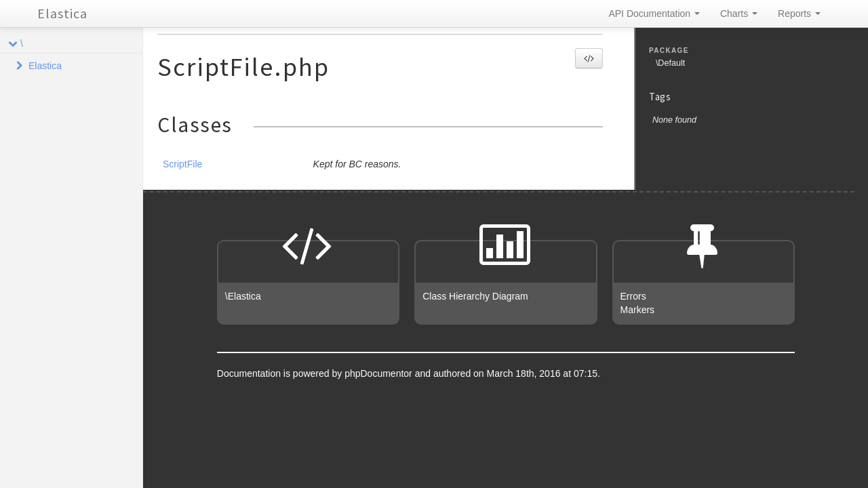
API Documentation (654, 14)
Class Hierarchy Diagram (475, 296)
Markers (638, 310)
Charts (739, 14)
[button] (589, 58)
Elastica (62, 13)
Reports (799, 14)
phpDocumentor (380, 373)
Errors (633, 296)
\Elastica (243, 296)
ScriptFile (182, 164)
